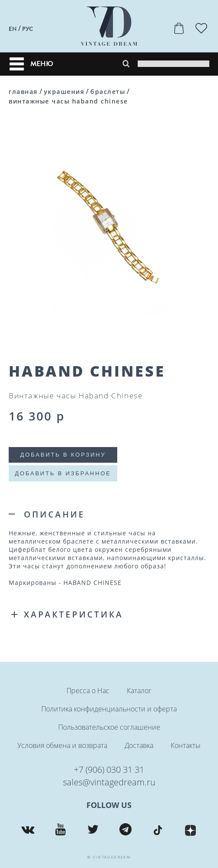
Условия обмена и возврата (62, 745)
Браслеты (108, 92)
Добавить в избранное (63, 473)
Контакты (186, 745)
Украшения (64, 92)
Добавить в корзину (63, 455)
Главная (23, 92)
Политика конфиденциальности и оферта (109, 709)
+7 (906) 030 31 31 (109, 770)
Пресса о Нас (88, 691)
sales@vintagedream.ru (109, 782)
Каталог (139, 691)
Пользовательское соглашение (109, 727)
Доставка (139, 745)
